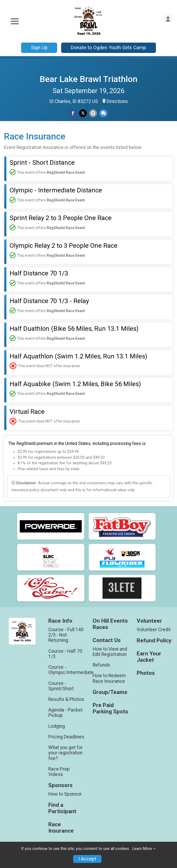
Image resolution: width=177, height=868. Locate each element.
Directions (117, 101)
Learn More (142, 849)
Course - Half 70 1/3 (65, 654)
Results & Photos (66, 699)
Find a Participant (62, 808)
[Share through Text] (103, 113)
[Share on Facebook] (73, 113)
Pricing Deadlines (66, 737)
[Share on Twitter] (83, 113)
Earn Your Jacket (149, 657)
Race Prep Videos (59, 772)
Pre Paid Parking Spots (110, 708)
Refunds (101, 665)
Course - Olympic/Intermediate (66, 670)
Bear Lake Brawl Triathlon (89, 79)
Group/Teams (110, 692)
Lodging (57, 726)
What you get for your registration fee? (66, 753)
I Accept (87, 859)
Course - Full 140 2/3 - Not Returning (66, 635)
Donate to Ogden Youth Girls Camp (108, 47)
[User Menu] (168, 18)
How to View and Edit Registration (110, 652)
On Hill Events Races (110, 624)
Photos (146, 673)
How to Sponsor (65, 794)
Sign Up (39, 47)
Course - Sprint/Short (61, 686)
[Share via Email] (93, 113)
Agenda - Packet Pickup (65, 713)
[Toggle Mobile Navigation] (15, 21)
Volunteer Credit (154, 630)
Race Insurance (61, 828)
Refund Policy (154, 641)
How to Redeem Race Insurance (109, 678)
